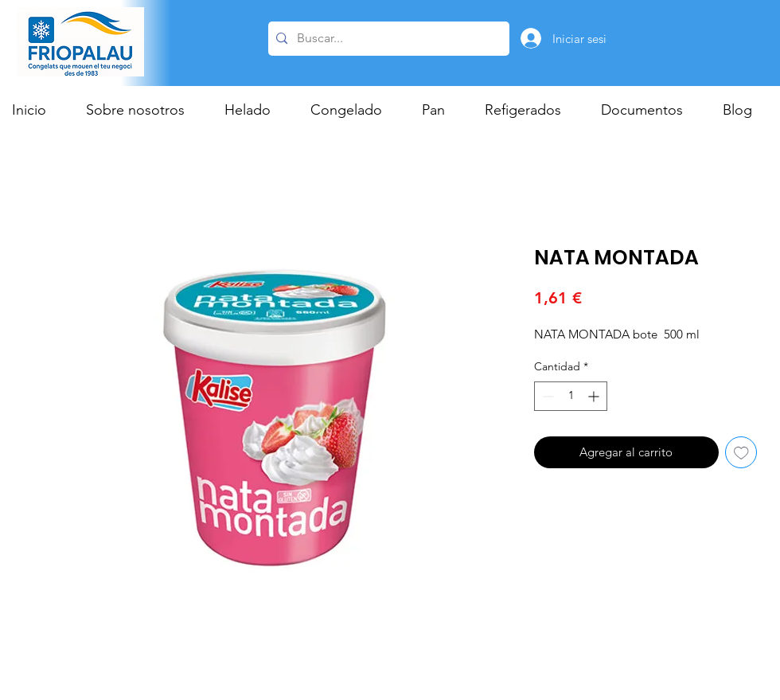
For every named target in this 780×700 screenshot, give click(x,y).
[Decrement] (546, 396)
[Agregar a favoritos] (741, 453)
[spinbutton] (571, 396)
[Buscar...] (386, 39)
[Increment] (595, 396)
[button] (255, 110)
